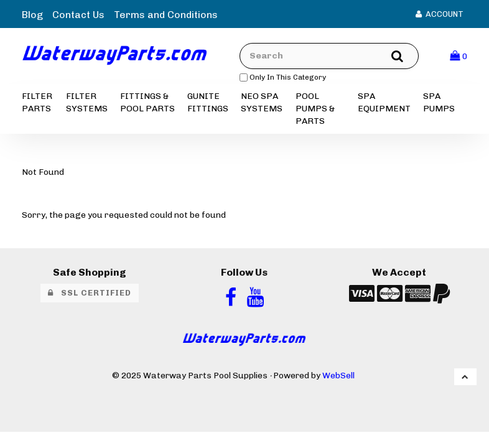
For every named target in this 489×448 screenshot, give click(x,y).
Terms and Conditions (166, 15)
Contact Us (78, 15)
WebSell (338, 375)
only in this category (283, 77)
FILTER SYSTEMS (87, 102)
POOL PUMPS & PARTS (315, 109)
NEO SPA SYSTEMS (262, 102)
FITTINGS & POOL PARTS (147, 102)
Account (440, 14)
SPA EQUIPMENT (384, 102)
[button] (459, 56)
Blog (32, 15)
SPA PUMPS (439, 102)
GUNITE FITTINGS (208, 102)
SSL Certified (90, 293)
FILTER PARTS (37, 102)
